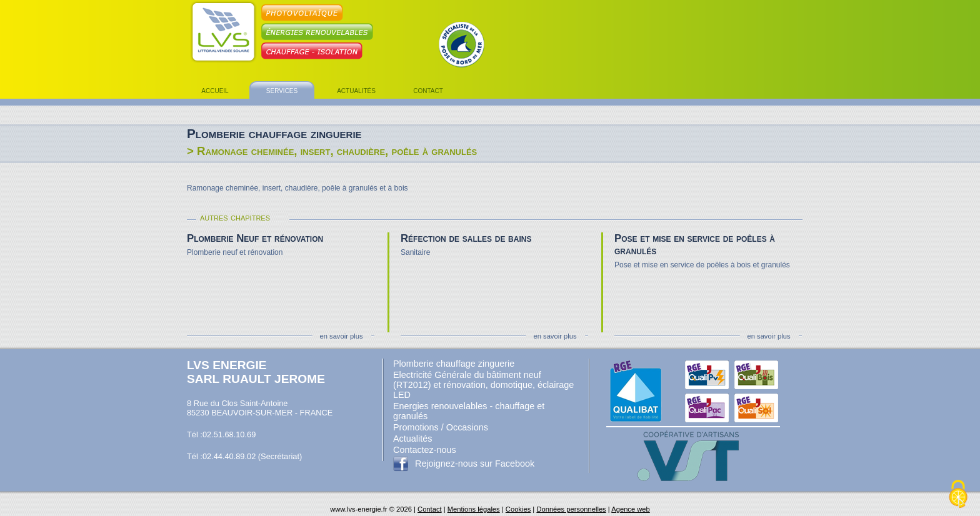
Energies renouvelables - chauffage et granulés (469, 411)
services (282, 90)
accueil (215, 90)
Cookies (518, 509)
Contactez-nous (425, 450)
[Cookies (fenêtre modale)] (958, 495)
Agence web (631, 509)
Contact (430, 509)
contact (428, 90)
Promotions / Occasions (441, 427)
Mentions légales (474, 509)
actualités (356, 90)
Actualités (412, 439)
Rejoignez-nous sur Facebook (475, 464)
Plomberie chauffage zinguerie (454, 364)
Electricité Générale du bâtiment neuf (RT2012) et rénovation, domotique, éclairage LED (483, 385)
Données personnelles (571, 509)
